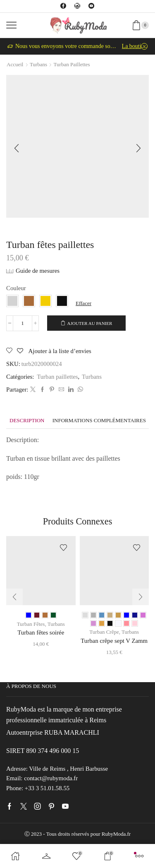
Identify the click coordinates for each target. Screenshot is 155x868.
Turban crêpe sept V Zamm (114, 641)
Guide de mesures (38, 271)
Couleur (16, 288)
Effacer (83, 303)
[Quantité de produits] (23, 323)
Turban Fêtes (31, 624)
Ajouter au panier (90, 323)
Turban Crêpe (104, 632)
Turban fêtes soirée (41, 632)
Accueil (15, 64)
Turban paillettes (72, 64)
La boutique (135, 46)
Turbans (38, 64)
